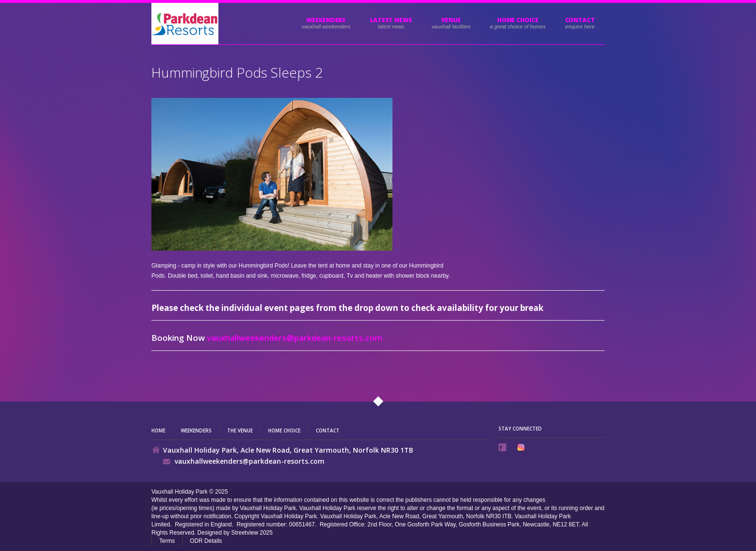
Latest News (391, 20)
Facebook (503, 447)
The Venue (240, 431)
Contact (580, 20)
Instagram (522, 447)
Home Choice (284, 431)
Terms (167, 541)
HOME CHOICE (518, 20)
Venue (451, 20)
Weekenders (326, 20)
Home (158, 431)
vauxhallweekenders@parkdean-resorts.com (295, 338)
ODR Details (206, 541)
